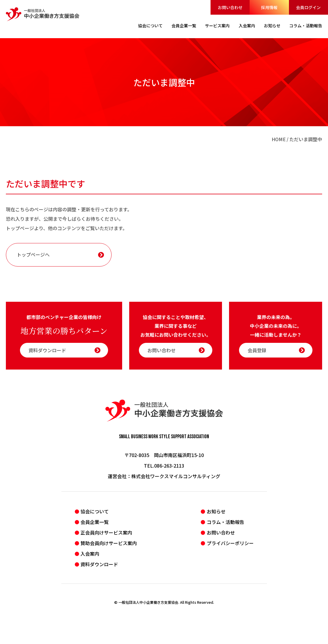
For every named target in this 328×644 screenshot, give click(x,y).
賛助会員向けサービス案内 (109, 543)
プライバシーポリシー (230, 543)
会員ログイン (308, 7)
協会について (95, 511)
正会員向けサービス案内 (106, 532)
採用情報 (269, 7)
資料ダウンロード (64, 350)
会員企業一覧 (95, 522)
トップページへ (60, 254)
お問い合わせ (230, 7)
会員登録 (276, 350)
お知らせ (216, 511)
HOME (279, 139)
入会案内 (90, 554)
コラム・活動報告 (226, 522)
